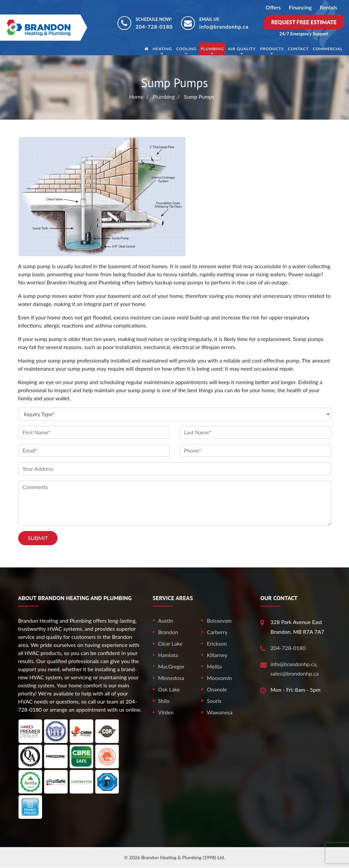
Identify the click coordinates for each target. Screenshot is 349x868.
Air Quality (242, 49)
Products (272, 49)
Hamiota (168, 655)
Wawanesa (219, 712)
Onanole (217, 689)
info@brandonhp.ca (224, 27)
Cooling (186, 49)
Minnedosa (171, 678)
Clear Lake (170, 643)
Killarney (217, 655)
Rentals (328, 7)
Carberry (217, 632)
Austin (166, 621)
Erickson (217, 643)
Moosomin (219, 678)
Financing (300, 7)
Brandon (168, 632)
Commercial (328, 49)
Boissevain (219, 621)
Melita (214, 666)
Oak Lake (169, 689)
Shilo (164, 701)
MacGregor (171, 666)
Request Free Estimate (304, 22)
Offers (273, 7)
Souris (214, 701)
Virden (166, 712)
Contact (298, 49)
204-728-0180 (154, 27)
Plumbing (212, 49)
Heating (162, 49)
